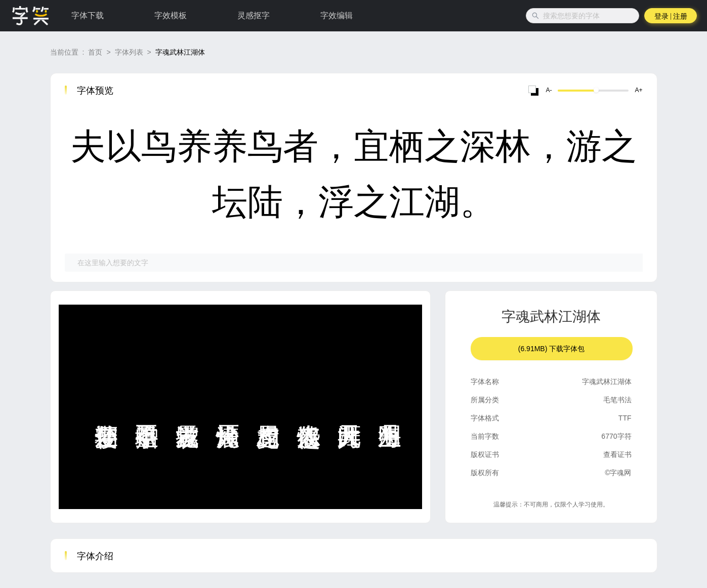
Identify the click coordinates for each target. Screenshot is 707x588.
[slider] (596, 90)
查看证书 (617, 454)
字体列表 (129, 52)
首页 (95, 52)
